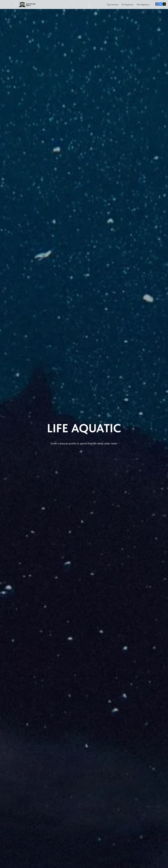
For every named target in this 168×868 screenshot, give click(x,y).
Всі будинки (128, 5)
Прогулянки (113, 5)
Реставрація (143, 5)
